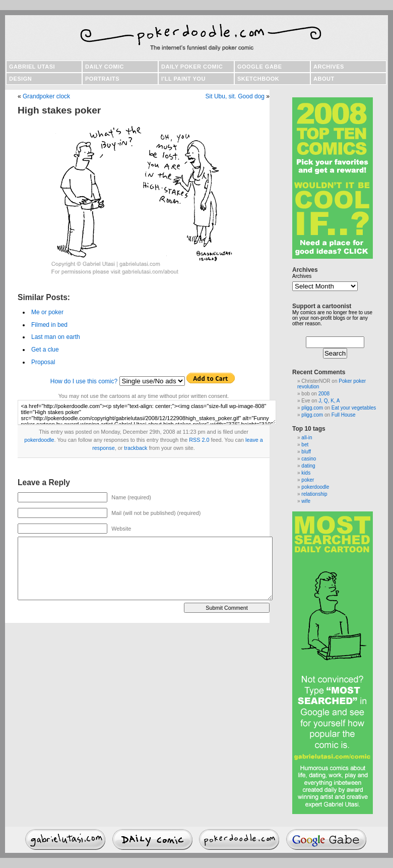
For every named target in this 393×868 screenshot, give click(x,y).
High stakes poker (59, 110)
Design (20, 79)
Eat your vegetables (354, 408)
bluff (306, 452)
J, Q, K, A (329, 401)
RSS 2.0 (199, 440)
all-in (307, 438)
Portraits (102, 79)
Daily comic (105, 67)
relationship (314, 494)
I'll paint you (183, 79)
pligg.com (312, 408)
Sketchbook (258, 79)
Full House (344, 415)
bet (305, 445)
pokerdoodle (39, 440)
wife (306, 501)
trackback (136, 448)
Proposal (43, 362)
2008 (324, 394)
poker (308, 480)
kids (306, 473)
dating (308, 466)
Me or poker (47, 312)
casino (309, 459)
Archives (329, 67)
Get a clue (45, 350)
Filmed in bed (49, 325)
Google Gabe (260, 67)
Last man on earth (56, 337)
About (324, 79)
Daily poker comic (192, 67)
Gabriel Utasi (32, 67)
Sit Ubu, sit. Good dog (235, 96)
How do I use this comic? (84, 381)
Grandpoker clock (46, 96)
